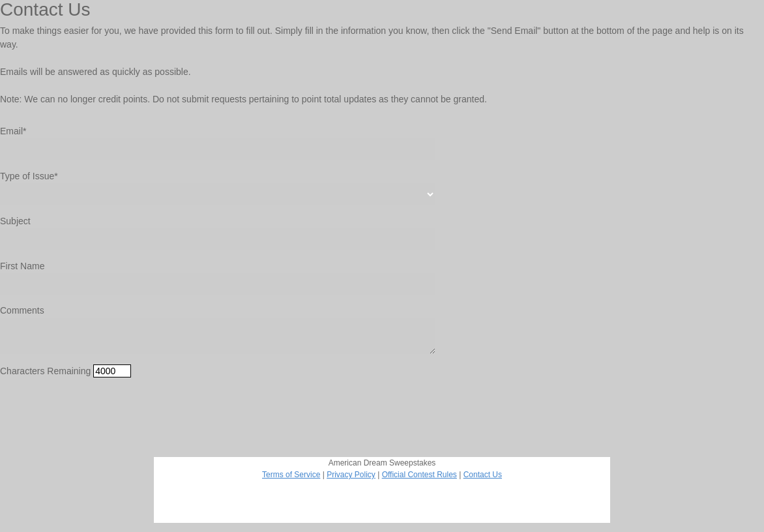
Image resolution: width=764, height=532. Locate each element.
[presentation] (99, 413)
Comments (22, 310)
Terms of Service (291, 475)
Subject (15, 221)
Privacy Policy (351, 475)
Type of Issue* (29, 176)
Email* (13, 131)
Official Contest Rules (419, 475)
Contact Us (483, 475)
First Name (22, 266)
